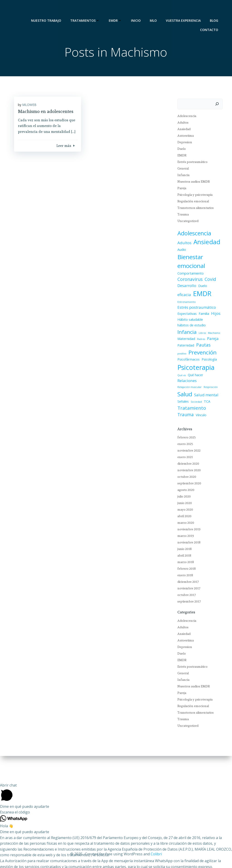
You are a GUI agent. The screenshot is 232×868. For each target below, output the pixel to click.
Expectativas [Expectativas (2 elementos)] (185, 309)
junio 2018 (183, 538)
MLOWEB (32, 109)
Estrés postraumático (191, 163)
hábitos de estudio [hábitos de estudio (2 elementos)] (190, 320)
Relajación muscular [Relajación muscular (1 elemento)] (188, 376)
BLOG (216, 9)
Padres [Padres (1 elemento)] (199, 334)
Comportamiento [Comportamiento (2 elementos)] (189, 274)
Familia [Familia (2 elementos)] (202, 309)
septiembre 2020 (187, 472)
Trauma (181, 215)
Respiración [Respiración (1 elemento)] (209, 376)
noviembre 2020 (187, 459)
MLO (155, 9)
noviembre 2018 (187, 531)
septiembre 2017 (187, 590)
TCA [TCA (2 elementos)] (205, 391)
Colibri (156, 854)
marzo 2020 (184, 512)
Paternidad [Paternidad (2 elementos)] (184, 341)
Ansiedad (182, 130)
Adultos (181, 124)
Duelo (180, 150)
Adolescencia (185, 117)
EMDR (117, 9)
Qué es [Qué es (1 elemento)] (219, 364)
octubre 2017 (185, 584)
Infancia (182, 176)
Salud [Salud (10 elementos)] (183, 383)
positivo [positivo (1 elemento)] (215, 341)
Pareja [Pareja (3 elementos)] (211, 334)
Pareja (180, 189)
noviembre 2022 (187, 439)
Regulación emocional (191, 202)
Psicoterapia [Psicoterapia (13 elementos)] (194, 362)
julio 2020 (182, 485)
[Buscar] (219, 105)
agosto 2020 (184, 479)
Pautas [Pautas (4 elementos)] (202, 340)
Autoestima (184, 137)
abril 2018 (182, 544)
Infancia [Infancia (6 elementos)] (185, 327)
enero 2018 (183, 564)
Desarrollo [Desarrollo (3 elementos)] (185, 287)
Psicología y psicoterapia (193, 196)
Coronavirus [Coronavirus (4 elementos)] (188, 280)
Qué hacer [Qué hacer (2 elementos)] (183, 370)
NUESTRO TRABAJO (48, 9)
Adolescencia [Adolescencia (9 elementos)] (192, 234)
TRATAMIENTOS (87, 9)
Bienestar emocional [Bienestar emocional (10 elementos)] (189, 262)
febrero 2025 (185, 426)
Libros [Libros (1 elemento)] (201, 328)
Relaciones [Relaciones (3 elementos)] (203, 370)
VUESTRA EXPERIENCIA (185, 9)
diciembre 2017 (186, 571)
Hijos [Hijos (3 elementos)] (214, 309)
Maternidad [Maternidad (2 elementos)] (184, 334)
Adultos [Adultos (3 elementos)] (183, 244)
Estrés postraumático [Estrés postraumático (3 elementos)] (195, 302)
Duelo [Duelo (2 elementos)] (201, 287)
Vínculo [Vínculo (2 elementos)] (181, 404)
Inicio (138, 9)
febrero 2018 (185, 557)
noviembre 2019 (187, 518)
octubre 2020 (185, 466)
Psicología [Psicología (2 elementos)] (207, 355)
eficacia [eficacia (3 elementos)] (214, 287)
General (181, 170)
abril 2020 (183, 505)
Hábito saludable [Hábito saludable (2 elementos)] (188, 314)
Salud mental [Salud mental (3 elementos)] (204, 384)
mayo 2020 (183, 498)
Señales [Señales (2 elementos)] (181, 391)
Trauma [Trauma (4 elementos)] (214, 397)
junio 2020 (183, 492)
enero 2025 (183, 433)
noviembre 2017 (187, 577)
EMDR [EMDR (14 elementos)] (185, 294)
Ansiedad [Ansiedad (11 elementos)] (205, 243)
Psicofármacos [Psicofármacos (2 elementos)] (187, 355)
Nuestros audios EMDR (192, 183)
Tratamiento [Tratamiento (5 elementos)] (190, 397)
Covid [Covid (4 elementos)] (209, 280)
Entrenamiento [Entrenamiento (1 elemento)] (205, 296)
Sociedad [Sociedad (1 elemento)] (195, 391)
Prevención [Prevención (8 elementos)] (190, 347)
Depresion (183, 143)
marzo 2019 (184, 525)
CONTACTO (211, 18)
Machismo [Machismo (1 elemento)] (212, 328)
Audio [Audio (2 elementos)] (180, 251)
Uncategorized (186, 222)
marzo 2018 (184, 551)
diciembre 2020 (186, 452)
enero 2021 (183, 446)
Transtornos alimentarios (194, 209)
